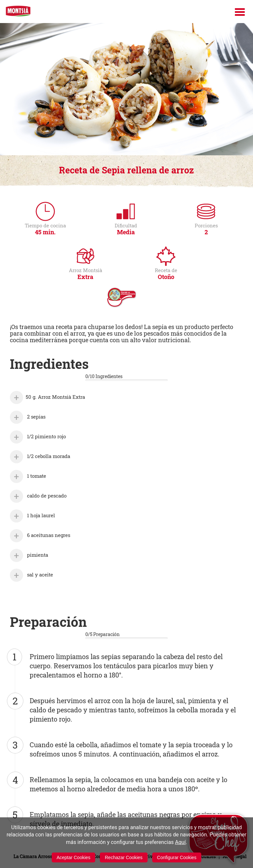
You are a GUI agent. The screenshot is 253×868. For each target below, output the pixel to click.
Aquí (180, 842)
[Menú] (240, 12)
